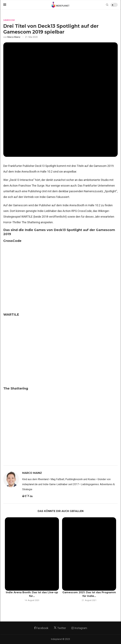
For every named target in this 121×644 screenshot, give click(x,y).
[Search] (107, 5)
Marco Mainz (14, 37)
